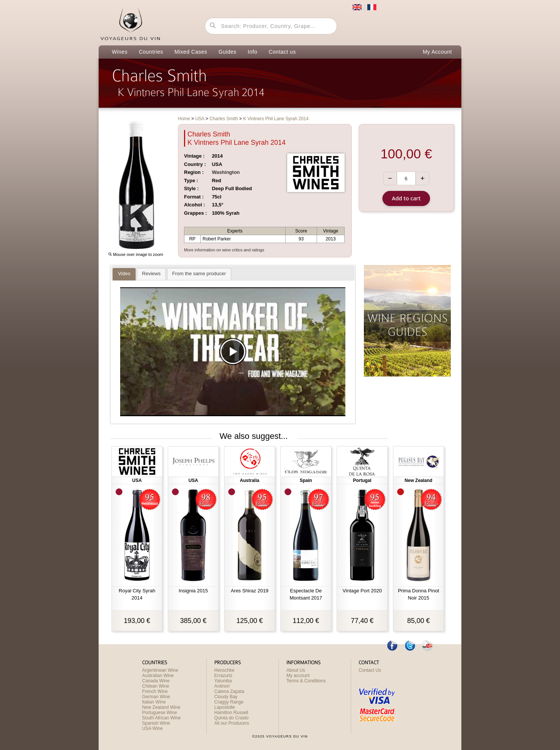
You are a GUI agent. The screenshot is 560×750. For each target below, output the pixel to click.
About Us (296, 670)
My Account (437, 52)
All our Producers (232, 723)
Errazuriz (223, 676)
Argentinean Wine (160, 670)
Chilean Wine (155, 686)
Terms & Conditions (306, 681)
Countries (151, 52)
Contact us (282, 52)
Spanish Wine (156, 723)
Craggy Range (229, 702)
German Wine (156, 697)
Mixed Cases (191, 52)
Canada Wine (156, 681)
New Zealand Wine (161, 707)
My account (298, 676)
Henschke (224, 670)
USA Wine (152, 728)
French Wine (155, 691)
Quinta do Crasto (231, 718)
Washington (226, 172)
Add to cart (406, 198)
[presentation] (124, 274)
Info (253, 52)
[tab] (124, 274)
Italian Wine (154, 702)
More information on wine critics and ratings (224, 250)
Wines (120, 52)
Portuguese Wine (159, 713)
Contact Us (370, 670)
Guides (227, 52)
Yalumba (223, 681)
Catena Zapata (229, 691)
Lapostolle (225, 707)
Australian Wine (158, 676)
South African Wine (161, 718)
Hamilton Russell (231, 713)
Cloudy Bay (226, 697)
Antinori (222, 686)
